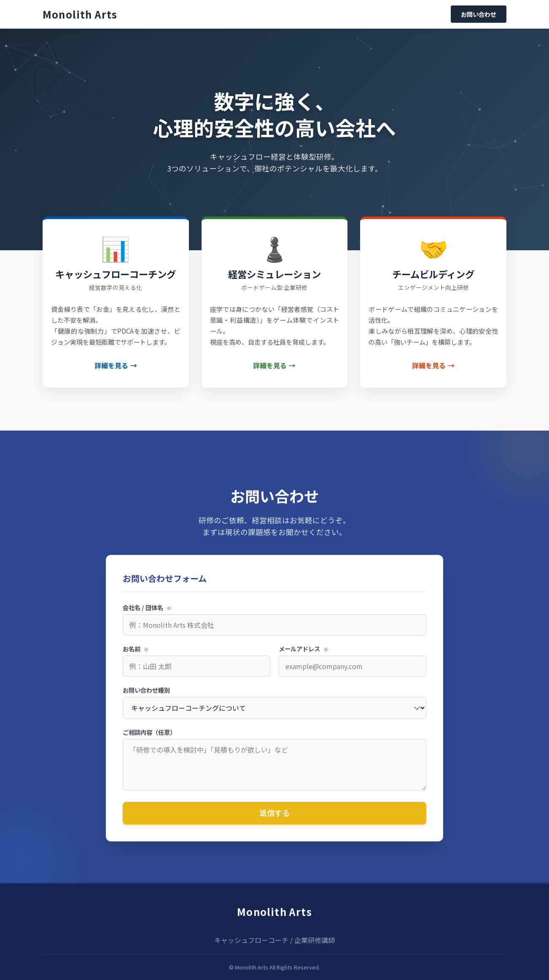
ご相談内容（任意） (149, 737)
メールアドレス (304, 653)
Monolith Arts (274, 912)
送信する (274, 818)
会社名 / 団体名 (147, 612)
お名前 (136, 653)
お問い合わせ (479, 14)
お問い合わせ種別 (146, 695)
